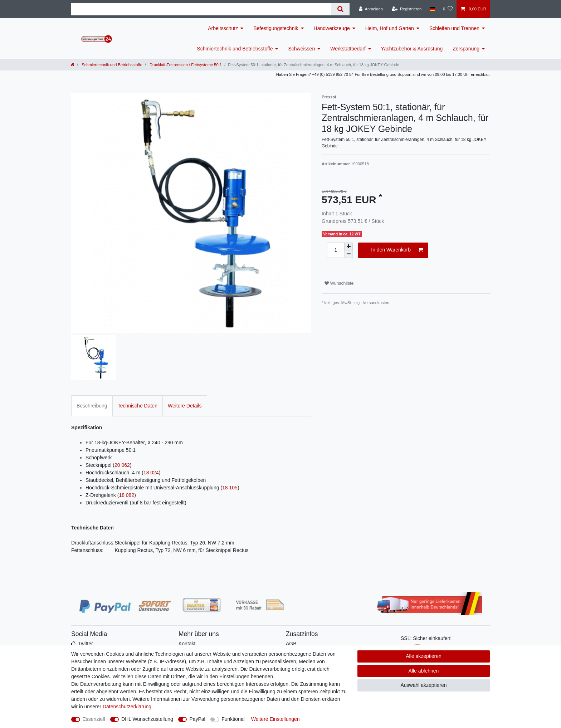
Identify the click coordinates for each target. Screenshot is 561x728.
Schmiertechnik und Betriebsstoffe (235, 49)
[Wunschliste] (448, 9)
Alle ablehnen (424, 671)
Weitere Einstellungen (275, 719)
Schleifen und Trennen (454, 28)
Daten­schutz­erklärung (127, 707)
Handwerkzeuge (332, 28)
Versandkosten (376, 303)
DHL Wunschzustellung (147, 719)
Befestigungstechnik (276, 28)
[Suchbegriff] (201, 9)
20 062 (122, 465)
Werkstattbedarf (348, 49)
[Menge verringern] (348, 254)
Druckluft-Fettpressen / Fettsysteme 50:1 (185, 65)
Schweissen (301, 49)
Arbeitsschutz (223, 28)
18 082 (126, 495)
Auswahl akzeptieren (423, 685)
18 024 (151, 473)
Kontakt (187, 644)
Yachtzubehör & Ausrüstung (412, 49)
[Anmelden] (371, 9)
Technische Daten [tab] (138, 406)
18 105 (230, 488)
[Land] (432, 9)
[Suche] (340, 9)
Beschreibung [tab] (92, 406)
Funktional (233, 719)
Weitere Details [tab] (185, 406)
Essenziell (94, 719)
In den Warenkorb (397, 250)
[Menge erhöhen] (348, 246)
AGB (291, 644)
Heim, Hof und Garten (390, 28)
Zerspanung (466, 49)
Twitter (85, 644)
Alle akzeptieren (424, 656)
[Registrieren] (407, 9)
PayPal (197, 719)
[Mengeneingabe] (336, 250)
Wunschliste (339, 283)
